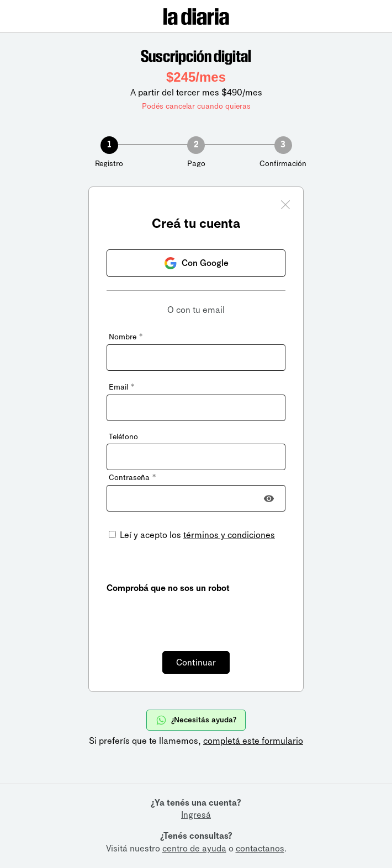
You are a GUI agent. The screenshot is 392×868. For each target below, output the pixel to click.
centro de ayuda (194, 848)
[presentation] (190, 616)
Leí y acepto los (196, 535)
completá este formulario (253, 741)
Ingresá (196, 815)
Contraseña (132, 478)
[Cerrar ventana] (285, 206)
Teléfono (123, 437)
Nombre (126, 337)
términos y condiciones (229, 535)
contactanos (260, 848)
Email (121, 387)
